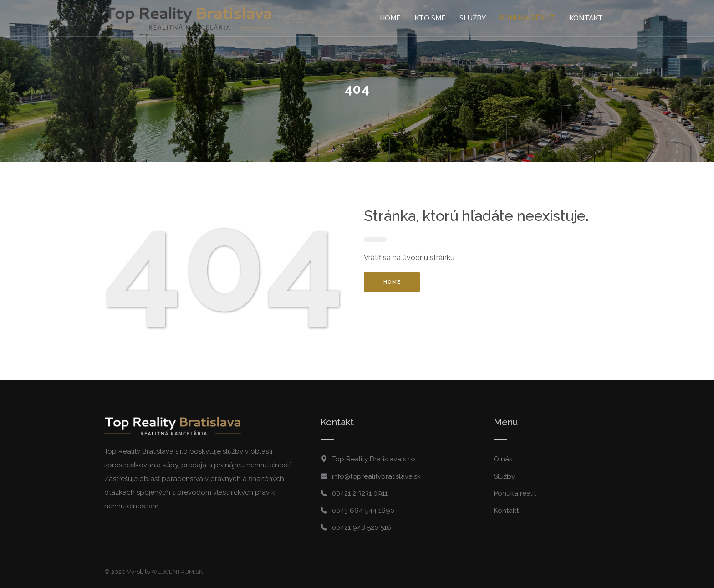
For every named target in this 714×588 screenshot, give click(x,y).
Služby (473, 18)
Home (390, 18)
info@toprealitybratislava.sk (376, 476)
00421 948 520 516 (362, 527)
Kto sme (430, 18)
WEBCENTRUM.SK (177, 572)
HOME (392, 282)
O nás (503, 459)
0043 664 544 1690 (363, 511)
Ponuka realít (528, 18)
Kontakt (586, 18)
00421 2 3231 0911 (360, 493)
